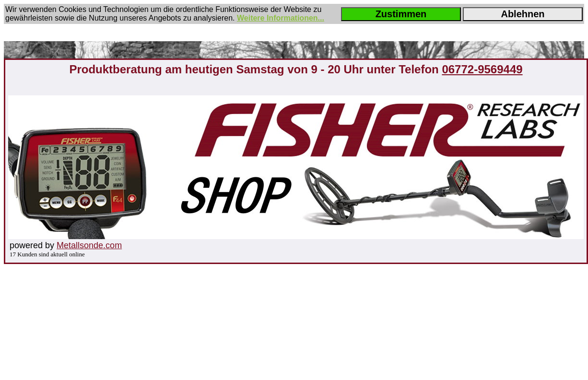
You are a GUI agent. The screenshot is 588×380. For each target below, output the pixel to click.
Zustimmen (401, 14)
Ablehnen (523, 14)
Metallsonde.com (89, 245)
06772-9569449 (482, 69)
